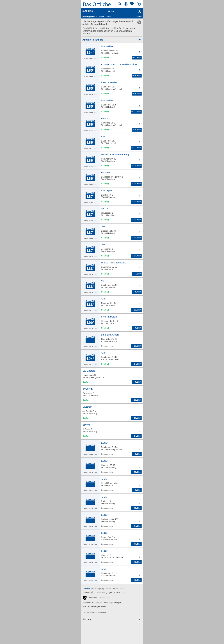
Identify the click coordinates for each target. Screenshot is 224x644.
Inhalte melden (119, 589)
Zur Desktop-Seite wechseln (94, 613)
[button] (96, 598)
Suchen (87, 619)
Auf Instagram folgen (113, 603)
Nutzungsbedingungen (103, 592)
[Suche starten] (120, 4)
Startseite (86, 589)
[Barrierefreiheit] (139, 4)
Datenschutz (119, 592)
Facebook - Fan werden (92, 603)
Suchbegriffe (97, 589)
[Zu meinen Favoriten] (132, 4)
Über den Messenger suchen (94, 606)
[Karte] (139, 11)
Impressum (87, 592)
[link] (139, 22)
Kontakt (108, 589)
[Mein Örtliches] (127, 4)
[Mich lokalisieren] (112, 40)
